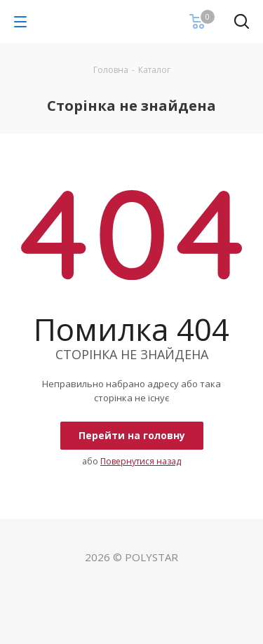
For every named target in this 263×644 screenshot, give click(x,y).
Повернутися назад (141, 461)
